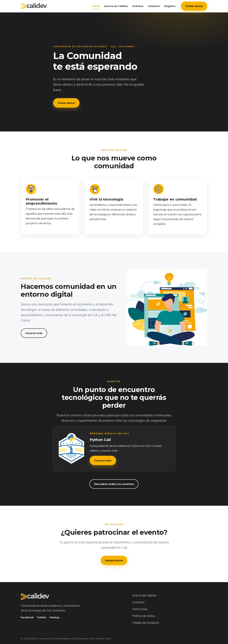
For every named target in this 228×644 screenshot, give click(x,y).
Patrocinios (140, 609)
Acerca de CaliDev (116, 6)
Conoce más (95, 103)
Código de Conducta (146, 623)
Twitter (42, 617)
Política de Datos (144, 616)
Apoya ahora (114, 560)
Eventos (138, 6)
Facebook (27, 617)
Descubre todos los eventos (114, 484)
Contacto (154, 6)
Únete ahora (194, 6)
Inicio (96, 6)
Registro (170, 6)
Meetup (54, 617)
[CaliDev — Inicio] (34, 6)
